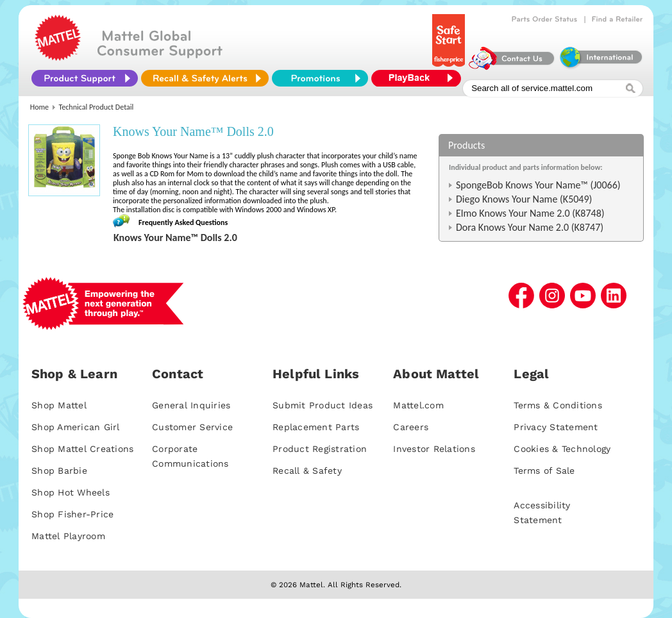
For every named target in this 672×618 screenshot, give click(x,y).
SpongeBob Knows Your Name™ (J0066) (538, 185)
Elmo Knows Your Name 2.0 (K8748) (530, 213)
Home (39, 107)
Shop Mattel (59, 405)
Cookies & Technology (562, 449)
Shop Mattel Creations (82, 449)
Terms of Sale (544, 471)
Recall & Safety (307, 471)
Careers (411, 427)
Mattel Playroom (68, 536)
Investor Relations (434, 449)
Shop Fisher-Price (72, 514)
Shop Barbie (59, 471)
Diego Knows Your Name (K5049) (524, 199)
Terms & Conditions (558, 405)
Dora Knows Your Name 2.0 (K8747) (530, 227)
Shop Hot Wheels (71, 492)
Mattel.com (418, 405)
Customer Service (192, 427)
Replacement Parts (316, 427)
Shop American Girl (76, 427)
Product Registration (320, 449)
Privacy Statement (556, 427)
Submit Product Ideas (323, 405)
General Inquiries (191, 405)
